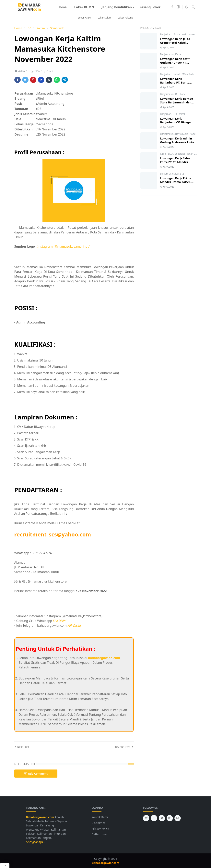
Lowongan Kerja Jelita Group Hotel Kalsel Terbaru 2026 (175, 43)
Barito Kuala (182, 134)
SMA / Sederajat (190, 74)
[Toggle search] (193, 7)
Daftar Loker (100, 834)
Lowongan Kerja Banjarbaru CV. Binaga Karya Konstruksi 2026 (176, 122)
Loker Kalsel (85, 18)
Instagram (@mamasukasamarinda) (64, 246)
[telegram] (146, 818)
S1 (185, 174)
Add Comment (36, 774)
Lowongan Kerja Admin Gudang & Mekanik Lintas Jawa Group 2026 (178, 142)
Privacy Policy (100, 829)
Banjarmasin (181, 34)
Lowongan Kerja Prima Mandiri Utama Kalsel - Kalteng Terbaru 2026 (176, 182)
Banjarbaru (167, 34)
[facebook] (172, 7)
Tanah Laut (193, 154)
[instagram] (178, 7)
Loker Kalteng (125, 18)
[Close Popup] (5, 866)
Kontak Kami (100, 817)
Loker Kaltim (105, 18)
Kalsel (192, 34)
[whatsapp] (178, 818)
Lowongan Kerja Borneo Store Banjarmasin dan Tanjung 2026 (177, 102)
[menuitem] (62, 7)
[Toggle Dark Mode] (187, 7)
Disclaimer (98, 823)
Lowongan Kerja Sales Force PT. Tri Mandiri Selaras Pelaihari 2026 (175, 162)
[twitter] (162, 818)
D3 (177, 94)
